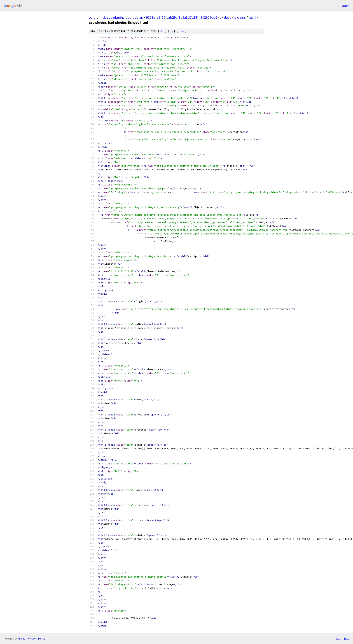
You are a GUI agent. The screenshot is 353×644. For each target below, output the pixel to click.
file (162, 31)
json (347, 638)
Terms (41, 639)
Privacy (31, 639)
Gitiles (22, 639)
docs (228, 17)
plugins (240, 17)
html (252, 17)
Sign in (346, 6)
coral (93, 17)
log (172, 31)
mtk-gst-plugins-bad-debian (121, 17)
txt (338, 638)
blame (182, 31)
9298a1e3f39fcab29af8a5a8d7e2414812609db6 (182, 17)
